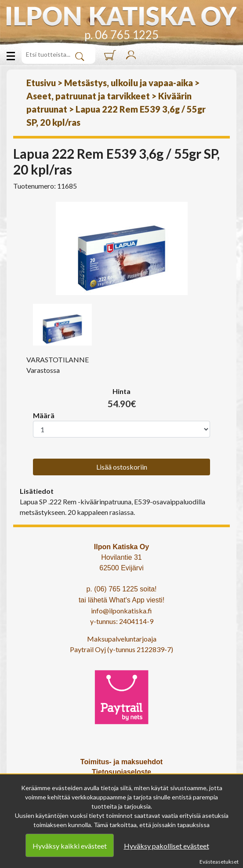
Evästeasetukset (219, 862)
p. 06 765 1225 (121, 35)
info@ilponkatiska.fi (121, 611)
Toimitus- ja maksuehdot (121, 762)
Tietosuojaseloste (121, 772)
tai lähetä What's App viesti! (121, 600)
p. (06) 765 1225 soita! (121, 589)
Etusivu (41, 83)
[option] (121, 248)
